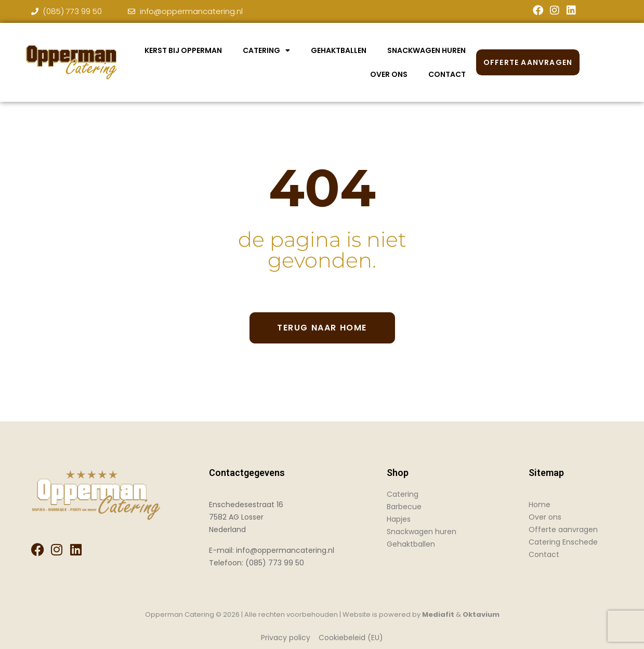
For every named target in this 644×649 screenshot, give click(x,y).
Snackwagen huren (426, 50)
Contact (447, 74)
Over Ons (389, 74)
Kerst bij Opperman (183, 50)
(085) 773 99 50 (275, 563)
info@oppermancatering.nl (285, 550)
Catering (266, 50)
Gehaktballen (339, 50)
